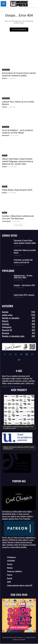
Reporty (5, 213)
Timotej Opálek (6, 221)
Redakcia (5, 78)
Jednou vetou (6, 70)
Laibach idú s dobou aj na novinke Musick (25, 251)
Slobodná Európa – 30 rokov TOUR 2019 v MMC (23, 277)
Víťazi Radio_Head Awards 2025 (17, 190)
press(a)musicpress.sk (15, 387)
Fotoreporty (6, 127)
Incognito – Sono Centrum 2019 (24, 285)
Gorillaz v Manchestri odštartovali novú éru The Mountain (18, 217)
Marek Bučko (6, 135)
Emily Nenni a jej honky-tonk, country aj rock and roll (23, 261)
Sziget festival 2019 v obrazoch (24, 295)
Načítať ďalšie (19, 225)
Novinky (5, 155)
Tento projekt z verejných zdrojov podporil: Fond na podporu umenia (18, 427)
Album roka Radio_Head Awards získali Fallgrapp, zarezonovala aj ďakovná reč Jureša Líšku (17, 161)
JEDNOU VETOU (10, 235)
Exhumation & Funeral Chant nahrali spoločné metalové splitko (25, 242)
